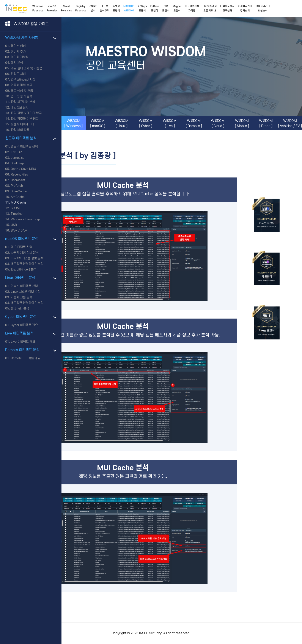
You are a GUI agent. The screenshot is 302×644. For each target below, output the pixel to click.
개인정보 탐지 (20, 108)
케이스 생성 (18, 46)
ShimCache (19, 191)
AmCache (18, 197)
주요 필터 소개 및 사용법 (27, 68)
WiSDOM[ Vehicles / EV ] (290, 123)
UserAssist (18, 180)
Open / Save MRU (23, 169)
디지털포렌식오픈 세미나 (210, 9)
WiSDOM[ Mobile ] (242, 123)
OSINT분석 (93, 9)
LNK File (17, 152)
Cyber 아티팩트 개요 (24, 325)
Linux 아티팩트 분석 (20, 278)
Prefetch (17, 186)
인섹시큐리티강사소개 (245, 9)
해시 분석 (17, 63)
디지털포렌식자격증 (192, 9)
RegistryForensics (81, 9)
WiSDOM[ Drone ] (266, 123)
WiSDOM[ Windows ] (73, 123)
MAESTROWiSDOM (129, 9)
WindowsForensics (38, 9)
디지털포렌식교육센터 (227, 9)
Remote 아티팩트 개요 (26, 358)
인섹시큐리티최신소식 (263, 9)
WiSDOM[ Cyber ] (146, 123)
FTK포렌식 (166, 9)
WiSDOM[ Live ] (170, 123)
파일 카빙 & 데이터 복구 (26, 113)
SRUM (15, 208)
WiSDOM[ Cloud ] (218, 123)
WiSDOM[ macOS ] (98, 123)
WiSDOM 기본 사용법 (22, 38)
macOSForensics (52, 9)
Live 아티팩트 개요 (23, 342)
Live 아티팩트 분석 (19, 333)
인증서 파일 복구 (21, 85)
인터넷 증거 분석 (21, 96)
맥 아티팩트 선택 (21, 247)
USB (14, 225)
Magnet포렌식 (177, 9)
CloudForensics (66, 9)
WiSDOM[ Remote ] (194, 123)
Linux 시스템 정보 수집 (26, 292)
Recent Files (19, 175)
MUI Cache (19, 203)
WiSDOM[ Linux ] (122, 123)
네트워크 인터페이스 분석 (27, 264)
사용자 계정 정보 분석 (25, 253)
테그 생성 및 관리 (22, 91)
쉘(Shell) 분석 (20, 309)
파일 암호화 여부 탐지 (25, 119)
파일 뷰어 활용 (20, 130)
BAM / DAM (19, 231)
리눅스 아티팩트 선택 (24, 286)
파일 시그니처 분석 (23, 102)
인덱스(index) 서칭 (23, 80)
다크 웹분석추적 (105, 9)
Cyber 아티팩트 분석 (21, 317)
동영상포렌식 (116, 9)
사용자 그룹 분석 (21, 297)
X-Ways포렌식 (142, 9)
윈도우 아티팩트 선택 (24, 147)
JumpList (17, 158)
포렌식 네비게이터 (22, 124)
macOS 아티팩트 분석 (22, 239)
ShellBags (18, 163)
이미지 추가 (18, 52)
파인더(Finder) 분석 (24, 270)
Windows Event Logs (26, 219)
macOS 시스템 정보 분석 (27, 258)
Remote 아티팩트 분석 (22, 350)
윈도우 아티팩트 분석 (21, 138)
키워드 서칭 (18, 74)
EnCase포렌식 (155, 9)
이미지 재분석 (20, 57)
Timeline (17, 214)
